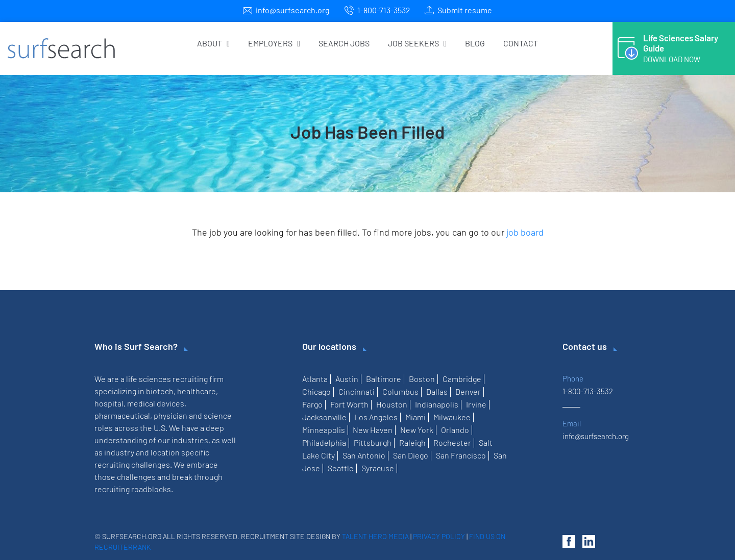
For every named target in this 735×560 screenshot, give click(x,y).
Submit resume (465, 10)
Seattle (341, 468)
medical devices (156, 403)
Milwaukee (452, 417)
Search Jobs (344, 43)
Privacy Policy (439, 536)
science (218, 415)
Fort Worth (349, 404)
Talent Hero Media (375, 536)
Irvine (476, 404)
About (213, 43)
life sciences (149, 379)
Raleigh (412, 442)
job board (525, 232)
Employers (274, 43)
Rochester (452, 442)
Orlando (455, 430)
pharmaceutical (122, 415)
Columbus (400, 391)
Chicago (316, 391)
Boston (422, 379)
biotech (160, 391)
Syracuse (378, 468)
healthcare (197, 391)
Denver (468, 391)
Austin (347, 379)
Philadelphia (324, 442)
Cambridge (462, 379)
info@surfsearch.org (293, 10)
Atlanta (315, 379)
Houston (392, 404)
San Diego (411, 455)
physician (170, 415)
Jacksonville (324, 417)
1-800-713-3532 (384, 10)
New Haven (373, 430)
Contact (521, 43)
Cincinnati (357, 391)
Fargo (312, 404)
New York (417, 430)
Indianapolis (437, 404)
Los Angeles (376, 417)
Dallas (437, 391)
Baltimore (384, 379)
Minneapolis (324, 430)
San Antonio (364, 455)
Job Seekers (417, 43)
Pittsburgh (373, 442)
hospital (109, 403)
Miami (415, 417)
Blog (475, 43)
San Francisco (461, 455)
